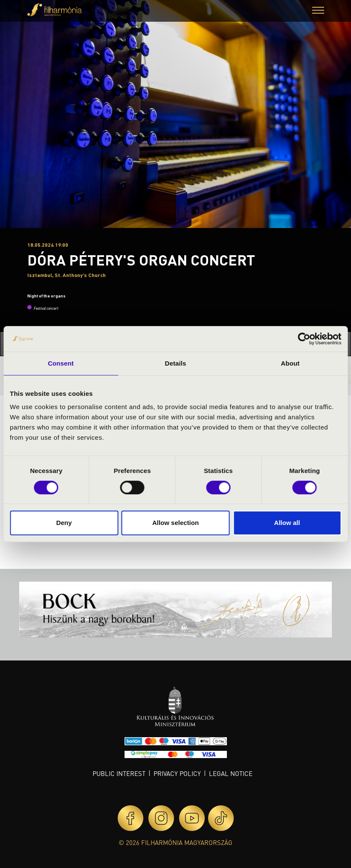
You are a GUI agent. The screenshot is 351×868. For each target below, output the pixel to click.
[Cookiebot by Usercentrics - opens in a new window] (304, 339)
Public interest (119, 773)
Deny (64, 523)
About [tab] (290, 363)
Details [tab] (176, 363)
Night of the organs (46, 296)
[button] (318, 11)
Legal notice (231, 773)
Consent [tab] (61, 363)
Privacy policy (177, 773)
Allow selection (175, 523)
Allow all (287, 523)
